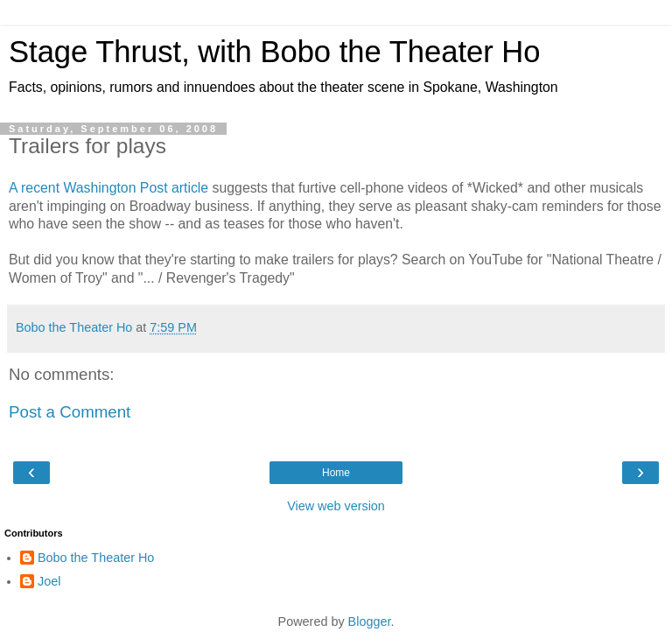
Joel (49, 581)
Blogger (370, 621)
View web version (336, 506)
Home (336, 473)
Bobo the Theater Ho (96, 558)
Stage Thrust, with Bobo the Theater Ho (275, 52)
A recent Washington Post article (108, 188)
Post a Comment (70, 412)
